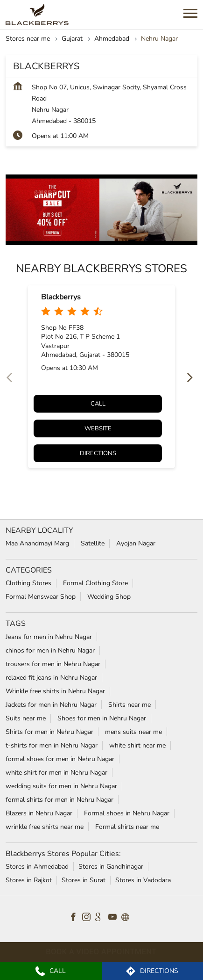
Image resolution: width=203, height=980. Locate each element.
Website (98, 428)
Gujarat (72, 39)
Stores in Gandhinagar (111, 867)
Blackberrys (61, 297)
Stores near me (28, 39)
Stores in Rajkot (29, 880)
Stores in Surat (84, 880)
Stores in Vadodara (143, 880)
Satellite (93, 543)
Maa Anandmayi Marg (37, 543)
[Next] (192, 378)
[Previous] (11, 378)
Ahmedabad (112, 39)
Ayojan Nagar (136, 543)
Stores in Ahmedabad (37, 867)
